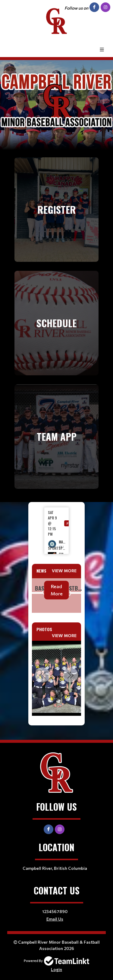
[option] (57, 531)
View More (64, 571)
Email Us (55, 919)
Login (56, 969)
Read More (57, 590)
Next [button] (71, 675)
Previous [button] (42, 675)
